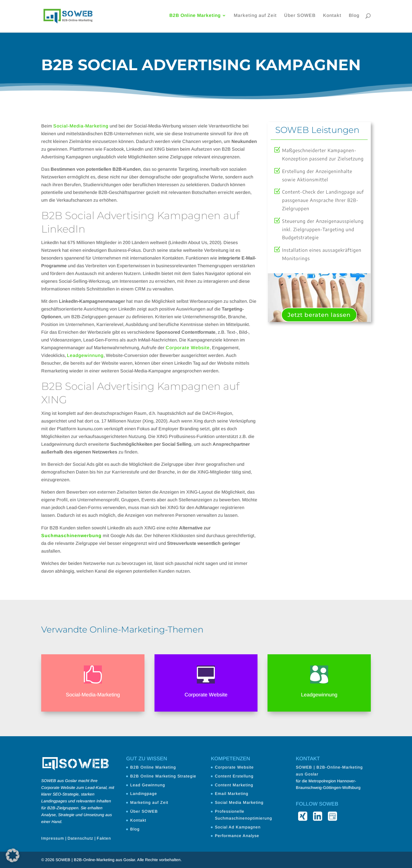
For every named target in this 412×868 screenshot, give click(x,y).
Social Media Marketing (239, 802)
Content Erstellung (234, 776)
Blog (354, 16)
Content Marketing (234, 785)
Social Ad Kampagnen (238, 827)
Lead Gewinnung (148, 785)
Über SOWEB (300, 16)
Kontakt (332, 16)
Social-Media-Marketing (81, 126)
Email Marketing (232, 794)
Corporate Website (188, 348)
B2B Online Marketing (195, 16)
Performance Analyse (237, 836)
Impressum (53, 838)
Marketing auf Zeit (255, 16)
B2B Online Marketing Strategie (163, 776)
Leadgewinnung (85, 355)
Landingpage (144, 794)
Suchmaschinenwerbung (71, 536)
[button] (13, 855)
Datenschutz (80, 838)
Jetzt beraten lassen (319, 315)
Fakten (104, 838)
